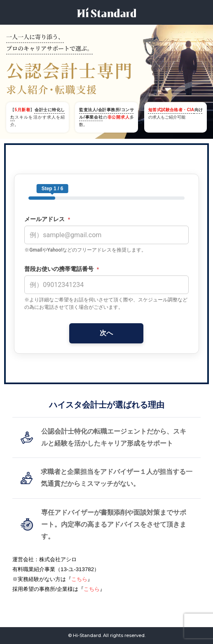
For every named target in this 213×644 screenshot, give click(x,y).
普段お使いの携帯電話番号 (62, 269)
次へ (106, 333)
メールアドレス (47, 219)
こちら (79, 579)
